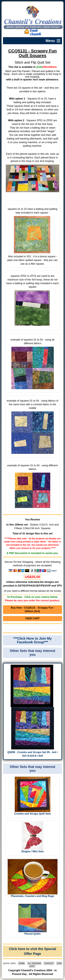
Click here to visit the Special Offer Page (32, 951)
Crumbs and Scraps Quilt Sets (32, 814)
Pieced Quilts (32, 934)
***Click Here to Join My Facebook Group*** (33, 640)
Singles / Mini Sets (32, 851)
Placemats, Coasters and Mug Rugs (32, 896)
